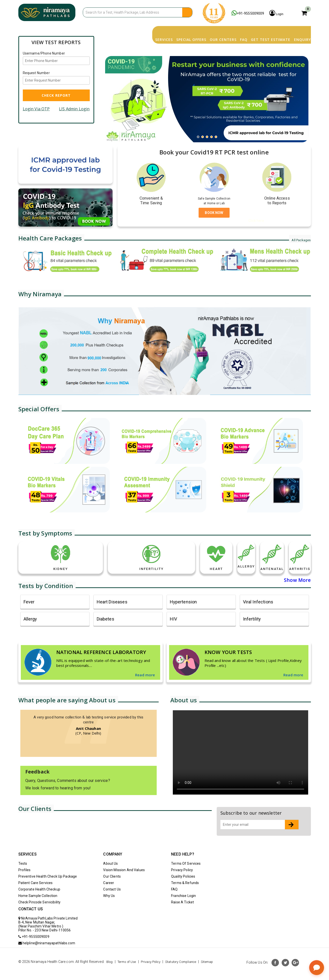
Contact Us (112, 899)
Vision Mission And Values (124, 880)
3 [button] (208, 130)
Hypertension (183, 612)
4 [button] (213, 130)
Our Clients (112, 887)
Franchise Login (183, 906)
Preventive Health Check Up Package (48, 887)
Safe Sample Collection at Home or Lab (214, 201)
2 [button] (204, 130)
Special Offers (150, 31)
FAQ (220, 31)
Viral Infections (258, 612)
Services (114, 31)
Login (288, 13)
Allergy (30, 629)
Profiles (25, 880)
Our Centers (191, 31)
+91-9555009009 (251, 13)
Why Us (109, 906)
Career (109, 893)
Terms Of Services (186, 874)
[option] (207, 91)
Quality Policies (183, 887)
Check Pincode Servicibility (40, 912)
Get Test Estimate (256, 31)
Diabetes (105, 629)
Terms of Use (129, 972)
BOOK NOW (214, 213)
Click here (256, 221)
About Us (110, 874)
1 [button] (199, 130)
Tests (23, 874)
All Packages (299, 240)
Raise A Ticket (182, 912)
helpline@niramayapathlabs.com (47, 953)
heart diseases (112, 612)
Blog (110, 972)
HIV (173, 629)
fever (29, 612)
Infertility (252, 629)
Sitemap (26, 977)
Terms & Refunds (185, 893)
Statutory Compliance (189, 972)
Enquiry (296, 31)
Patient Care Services (36, 893)
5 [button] (217, 130)
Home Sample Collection (38, 906)
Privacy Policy (182, 880)
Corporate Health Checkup (39, 899)
